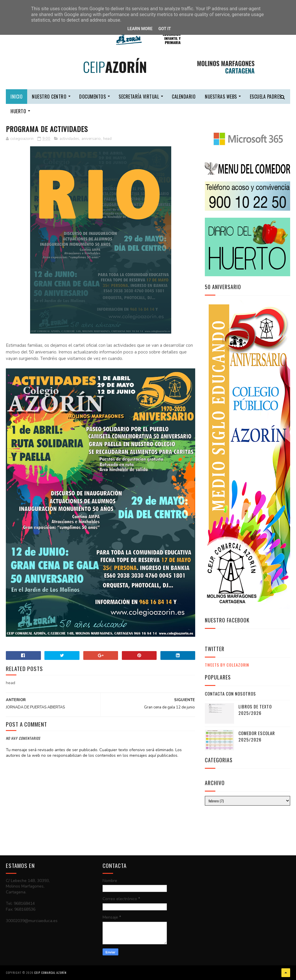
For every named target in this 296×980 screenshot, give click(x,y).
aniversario (91, 139)
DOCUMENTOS (92, 97)
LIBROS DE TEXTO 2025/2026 (255, 710)
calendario (184, 97)
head (107, 139)
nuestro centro (49, 97)
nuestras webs (221, 97)
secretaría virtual (139, 97)
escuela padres (266, 97)
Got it (165, 29)
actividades (69, 139)
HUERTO (18, 111)
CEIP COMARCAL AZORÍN (50, 973)
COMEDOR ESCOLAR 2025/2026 (257, 736)
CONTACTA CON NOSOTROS (230, 694)
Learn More (140, 29)
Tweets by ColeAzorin (227, 665)
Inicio (17, 97)
